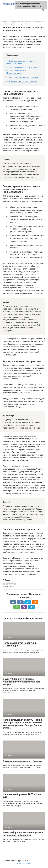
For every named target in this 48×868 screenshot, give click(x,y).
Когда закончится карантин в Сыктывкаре (20, 644)
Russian (20, 863)
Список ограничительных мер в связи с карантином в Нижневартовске (22, 71)
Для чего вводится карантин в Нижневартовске (21, 62)
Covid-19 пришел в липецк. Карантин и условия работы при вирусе (21, 682)
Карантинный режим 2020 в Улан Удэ (22, 796)
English (28, 863)
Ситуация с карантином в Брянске (23, 761)
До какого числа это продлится (23, 81)
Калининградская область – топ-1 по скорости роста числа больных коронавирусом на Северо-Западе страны (23, 724)
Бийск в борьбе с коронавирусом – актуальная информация (23, 834)
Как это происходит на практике (24, 77)
